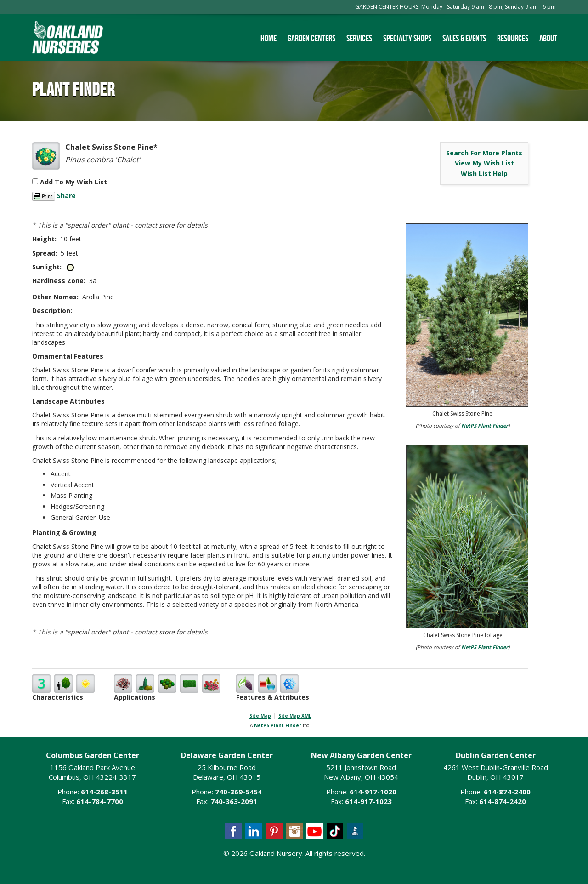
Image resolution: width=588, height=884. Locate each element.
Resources (513, 38)
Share (66, 196)
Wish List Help (484, 174)
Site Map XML (295, 716)
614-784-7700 (100, 801)
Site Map (260, 716)
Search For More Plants (484, 153)
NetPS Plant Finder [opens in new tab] (278, 725)
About (548, 38)
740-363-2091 (234, 801)
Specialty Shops (407, 38)
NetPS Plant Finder (485, 425)
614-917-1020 (373, 792)
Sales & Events (464, 38)
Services (359, 38)
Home (269, 38)
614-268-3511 (104, 792)
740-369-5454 (238, 792)
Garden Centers (311, 38)
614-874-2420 (503, 801)
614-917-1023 (368, 801)
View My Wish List (484, 163)
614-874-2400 (507, 792)
